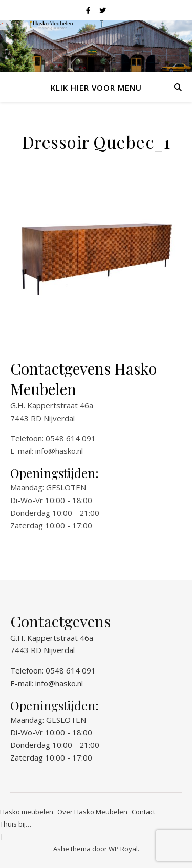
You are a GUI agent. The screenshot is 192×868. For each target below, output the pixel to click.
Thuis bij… (16, 824)
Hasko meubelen (27, 812)
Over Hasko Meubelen (92, 812)
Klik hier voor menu (96, 88)
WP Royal (123, 849)
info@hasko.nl (59, 451)
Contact (143, 812)
